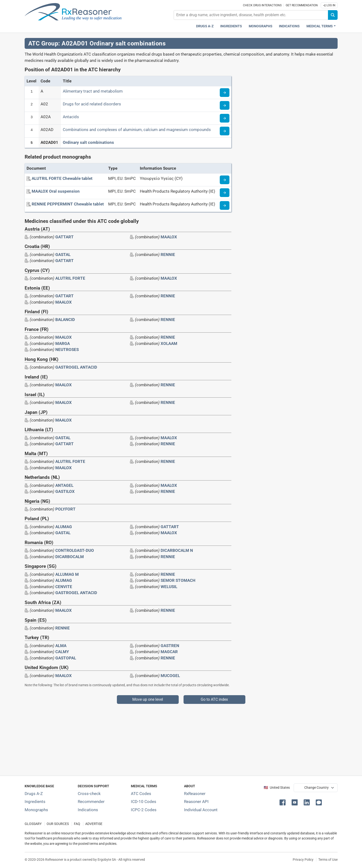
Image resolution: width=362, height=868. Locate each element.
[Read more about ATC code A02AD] (225, 131)
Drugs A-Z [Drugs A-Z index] (205, 26)
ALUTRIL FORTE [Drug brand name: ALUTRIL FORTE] (70, 278)
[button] (284, 802)
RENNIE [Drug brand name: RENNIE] (168, 255)
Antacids (71, 117)
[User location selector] (316, 788)
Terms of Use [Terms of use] (328, 860)
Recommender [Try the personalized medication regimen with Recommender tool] (91, 802)
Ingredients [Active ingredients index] (231, 26)
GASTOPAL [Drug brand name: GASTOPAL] (66, 658)
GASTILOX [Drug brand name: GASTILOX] (65, 491)
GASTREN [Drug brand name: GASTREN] (170, 646)
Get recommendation (302, 5)
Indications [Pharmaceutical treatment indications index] (289, 26)
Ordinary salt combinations (88, 142)
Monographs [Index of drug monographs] (36, 810)
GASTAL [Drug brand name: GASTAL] (63, 255)
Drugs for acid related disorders (92, 104)
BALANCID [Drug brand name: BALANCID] (65, 320)
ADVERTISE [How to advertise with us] (94, 824)
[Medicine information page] (225, 180)
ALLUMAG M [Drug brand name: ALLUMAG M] (67, 574)
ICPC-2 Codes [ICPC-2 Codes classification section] (144, 810)
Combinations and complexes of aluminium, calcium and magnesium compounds (137, 130)
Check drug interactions (262, 5)
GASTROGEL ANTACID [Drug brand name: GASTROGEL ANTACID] (76, 367)
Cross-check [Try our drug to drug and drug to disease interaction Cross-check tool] (89, 794)
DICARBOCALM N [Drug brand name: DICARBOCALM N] (177, 550)
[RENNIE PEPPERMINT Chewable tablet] (68, 204)
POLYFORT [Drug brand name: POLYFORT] (65, 509)
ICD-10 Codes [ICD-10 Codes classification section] (144, 802)
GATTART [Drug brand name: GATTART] (64, 237)
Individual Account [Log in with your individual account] (201, 810)
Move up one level (148, 699)
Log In (329, 5)
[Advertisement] (170, 738)
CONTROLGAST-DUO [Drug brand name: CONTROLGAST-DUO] (75, 550)
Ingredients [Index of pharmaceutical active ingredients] (35, 802)
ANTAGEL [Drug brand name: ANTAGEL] (64, 485)
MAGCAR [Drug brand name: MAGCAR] (169, 652)
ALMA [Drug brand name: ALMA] (61, 646)
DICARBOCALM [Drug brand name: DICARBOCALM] (70, 557)
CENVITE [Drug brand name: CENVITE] (64, 587)
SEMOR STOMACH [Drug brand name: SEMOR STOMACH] (178, 580)
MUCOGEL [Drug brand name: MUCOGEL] (170, 676)
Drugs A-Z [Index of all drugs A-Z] (34, 794)
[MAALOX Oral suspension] (56, 191)
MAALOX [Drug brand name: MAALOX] (169, 237)
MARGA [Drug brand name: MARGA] (63, 343)
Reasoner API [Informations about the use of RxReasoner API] (196, 802)
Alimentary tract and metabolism (93, 91)
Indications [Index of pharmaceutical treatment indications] (88, 810)
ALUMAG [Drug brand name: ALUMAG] (64, 527)
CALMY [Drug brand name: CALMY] (62, 652)
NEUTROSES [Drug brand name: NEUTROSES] (67, 350)
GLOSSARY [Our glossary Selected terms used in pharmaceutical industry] (33, 824)
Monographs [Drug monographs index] (261, 26)
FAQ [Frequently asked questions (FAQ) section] (77, 824)
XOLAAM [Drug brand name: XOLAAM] (169, 343)
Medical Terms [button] (320, 26)
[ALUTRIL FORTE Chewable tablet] (62, 178)
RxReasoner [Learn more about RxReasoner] (195, 794)
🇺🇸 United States (277, 788)
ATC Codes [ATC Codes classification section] (141, 794)
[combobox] (251, 15)
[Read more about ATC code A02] (225, 105)
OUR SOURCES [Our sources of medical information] (58, 824)
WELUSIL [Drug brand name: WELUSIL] (169, 587)
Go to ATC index (214, 699)
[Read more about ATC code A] (225, 93)
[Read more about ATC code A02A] (225, 118)
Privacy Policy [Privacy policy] (303, 860)
